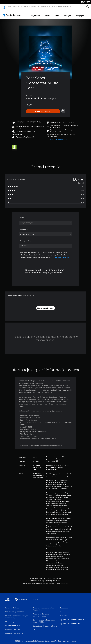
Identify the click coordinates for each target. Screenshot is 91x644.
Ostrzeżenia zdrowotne (54, 544)
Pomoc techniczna (64, 6)
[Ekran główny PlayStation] (4, 7)
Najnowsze (36, 13)
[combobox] (45, 220)
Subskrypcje (68, 13)
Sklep (53, 6)
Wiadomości (44, 6)
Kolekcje (47, 13)
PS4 (19, 6)
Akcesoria (34, 6)
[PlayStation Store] (12, 13)
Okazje (57, 13)
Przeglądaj (80, 13)
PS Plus (26, 6)
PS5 (14, 6)
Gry (9, 6)
